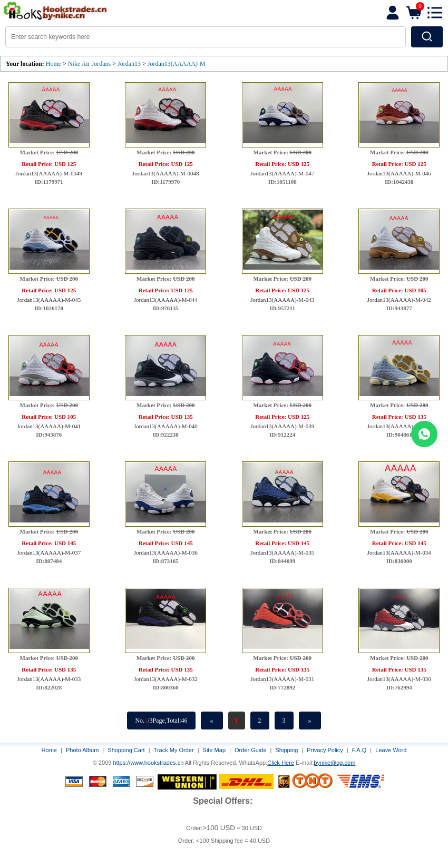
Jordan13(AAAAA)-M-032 (166, 679)
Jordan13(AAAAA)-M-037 (49, 553)
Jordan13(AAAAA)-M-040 (166, 426)
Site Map (214, 750)
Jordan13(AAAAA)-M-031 (282, 679)
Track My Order (174, 750)
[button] (435, 13)
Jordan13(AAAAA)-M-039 (282, 426)
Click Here (281, 763)
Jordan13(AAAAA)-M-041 (49, 426)
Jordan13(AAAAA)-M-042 (399, 300)
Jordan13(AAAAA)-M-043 (282, 300)
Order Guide (251, 750)
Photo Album (82, 750)
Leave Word (391, 750)
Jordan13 (129, 64)
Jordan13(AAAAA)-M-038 (399, 426)
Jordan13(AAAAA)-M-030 (399, 679)
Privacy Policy (325, 750)
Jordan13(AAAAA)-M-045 (49, 300)
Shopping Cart (126, 750)
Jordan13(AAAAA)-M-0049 (49, 173)
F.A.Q (359, 750)
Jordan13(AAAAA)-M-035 (282, 553)
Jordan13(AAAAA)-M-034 (399, 553)
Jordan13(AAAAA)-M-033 (49, 679)
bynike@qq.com (334, 763)
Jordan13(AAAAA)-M (177, 64)
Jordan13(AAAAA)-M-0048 (165, 173)
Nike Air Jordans (90, 64)
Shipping (287, 750)
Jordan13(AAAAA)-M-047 (282, 173)
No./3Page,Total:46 (161, 721)
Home (53, 64)
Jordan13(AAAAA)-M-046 (399, 173)
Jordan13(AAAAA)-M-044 (166, 300)
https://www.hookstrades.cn (148, 763)
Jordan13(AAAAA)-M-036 (166, 553)
